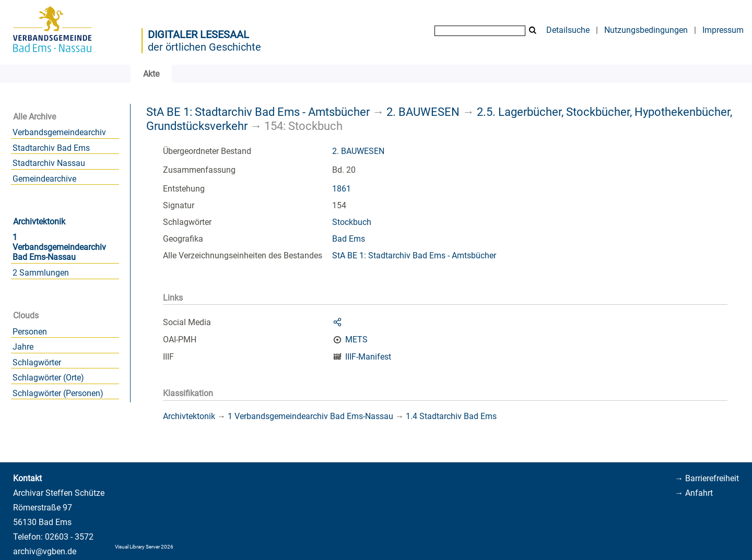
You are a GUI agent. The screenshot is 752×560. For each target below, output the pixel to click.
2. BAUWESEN (423, 112)
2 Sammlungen (41, 273)
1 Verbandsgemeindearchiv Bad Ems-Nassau (59, 247)
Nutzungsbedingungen (646, 30)
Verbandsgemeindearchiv (59, 132)
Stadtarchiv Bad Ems (51, 148)
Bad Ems (349, 239)
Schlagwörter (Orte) (48, 378)
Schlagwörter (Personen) (58, 393)
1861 (342, 189)
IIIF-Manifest (368, 357)
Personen (30, 332)
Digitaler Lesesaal (198, 34)
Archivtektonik (39, 222)
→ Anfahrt (694, 493)
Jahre (23, 347)
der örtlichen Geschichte (204, 47)
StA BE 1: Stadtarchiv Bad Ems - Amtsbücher (258, 112)
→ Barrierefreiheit (707, 478)
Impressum (723, 30)
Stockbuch (352, 222)
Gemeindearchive (44, 179)
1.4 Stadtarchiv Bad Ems (451, 416)
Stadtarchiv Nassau (49, 163)
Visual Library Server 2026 (144, 547)
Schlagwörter (37, 362)
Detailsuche (568, 30)
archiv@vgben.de (45, 551)
